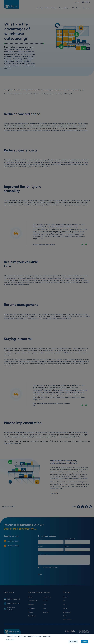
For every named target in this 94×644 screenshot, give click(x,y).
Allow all (84, 642)
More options (73, 642)
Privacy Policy (10, 639)
